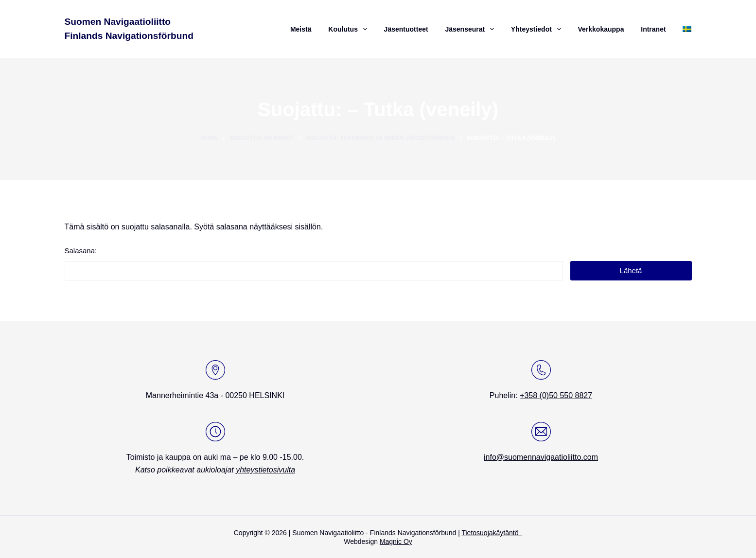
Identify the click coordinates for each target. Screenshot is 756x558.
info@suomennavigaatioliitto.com (541, 457)
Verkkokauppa (601, 29)
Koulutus (349, 29)
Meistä (301, 29)
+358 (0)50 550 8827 (556, 395)
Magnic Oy (396, 541)
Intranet (653, 29)
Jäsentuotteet (406, 29)
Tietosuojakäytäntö (492, 533)
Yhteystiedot (537, 29)
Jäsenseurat (471, 29)
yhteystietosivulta (265, 470)
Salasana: (314, 263)
